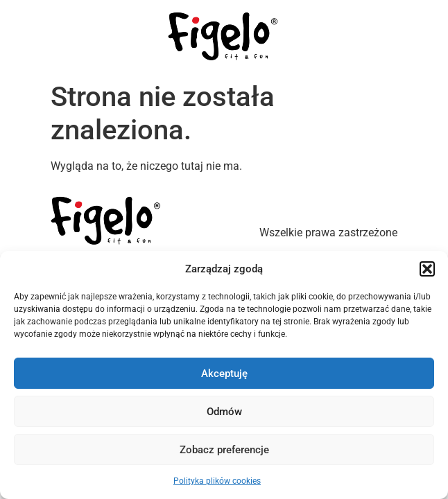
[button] (427, 269)
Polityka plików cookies (217, 481)
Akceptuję (224, 374)
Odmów (224, 412)
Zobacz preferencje (224, 450)
